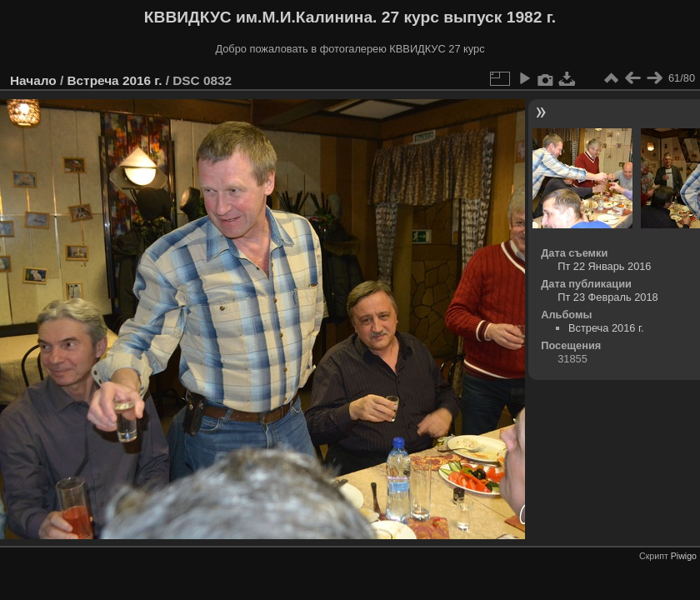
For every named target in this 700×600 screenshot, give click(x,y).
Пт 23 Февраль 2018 (607, 297)
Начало (33, 80)
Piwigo (684, 556)
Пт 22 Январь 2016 (604, 266)
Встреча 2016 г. (114, 80)
